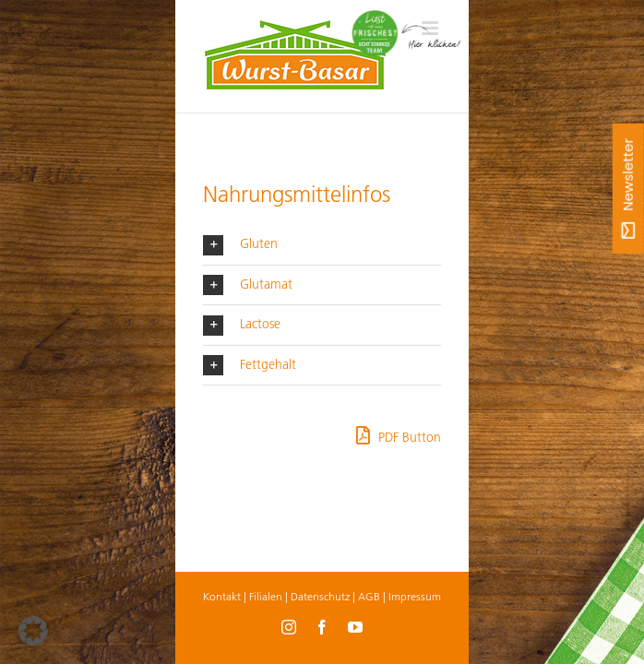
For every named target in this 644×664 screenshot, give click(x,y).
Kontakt (222, 596)
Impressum (415, 596)
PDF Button (399, 435)
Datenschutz (320, 596)
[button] (322, 244)
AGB (369, 596)
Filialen (266, 596)
